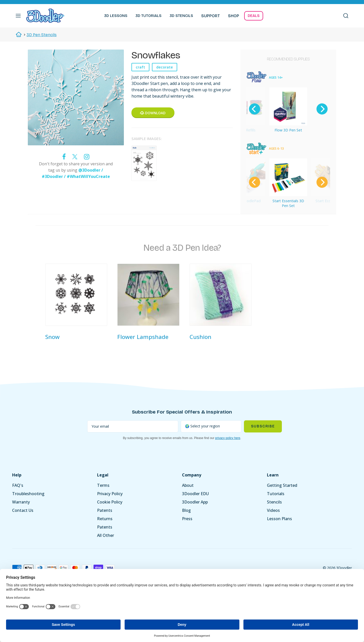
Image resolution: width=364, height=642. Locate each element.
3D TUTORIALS (149, 16)
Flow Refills (246, 130)
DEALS (254, 16)
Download (153, 113)
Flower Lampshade (143, 337)
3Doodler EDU (195, 494)
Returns (105, 519)
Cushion (200, 337)
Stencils (274, 502)
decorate (165, 67)
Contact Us (23, 510)
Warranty (21, 502)
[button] (18, 16)
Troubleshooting (28, 494)
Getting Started (282, 485)
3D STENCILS (181, 16)
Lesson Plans (279, 519)
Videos (273, 510)
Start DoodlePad (246, 201)
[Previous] (255, 109)
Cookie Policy (110, 502)
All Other (106, 535)
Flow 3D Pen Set (288, 130)
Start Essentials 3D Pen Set (288, 203)
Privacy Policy (110, 494)
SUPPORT (211, 16)
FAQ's (18, 485)
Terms (103, 485)
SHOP (234, 16)
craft (140, 67)
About (188, 485)
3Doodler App (195, 502)
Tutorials (276, 494)
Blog (186, 510)
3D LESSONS (116, 16)
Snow (52, 337)
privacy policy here (228, 438)
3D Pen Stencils (42, 35)
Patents (105, 510)
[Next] (322, 109)
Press (187, 519)
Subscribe (263, 426)
